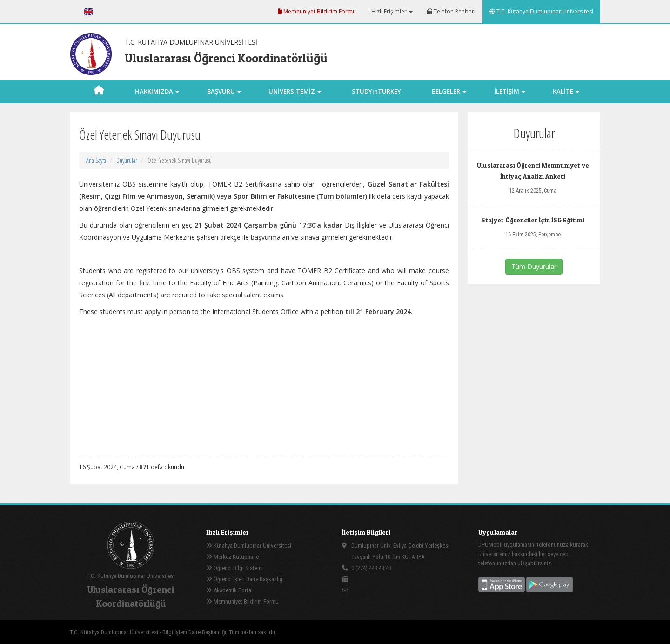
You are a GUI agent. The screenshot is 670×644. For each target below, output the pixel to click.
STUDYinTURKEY (376, 91)
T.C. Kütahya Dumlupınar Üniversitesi (541, 11)
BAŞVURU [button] (224, 91)
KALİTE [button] (566, 91)
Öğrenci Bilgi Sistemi (234, 568)
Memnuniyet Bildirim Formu (317, 11)
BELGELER (449, 91)
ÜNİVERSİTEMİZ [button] (295, 91)
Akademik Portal (229, 590)
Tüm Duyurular (534, 266)
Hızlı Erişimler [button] (391, 11)
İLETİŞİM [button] (510, 91)
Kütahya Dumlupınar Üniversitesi (249, 546)
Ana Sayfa (96, 160)
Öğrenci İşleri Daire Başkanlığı (245, 579)
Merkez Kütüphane (232, 557)
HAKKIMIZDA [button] (157, 91)
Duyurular (127, 160)
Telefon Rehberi (451, 11)
